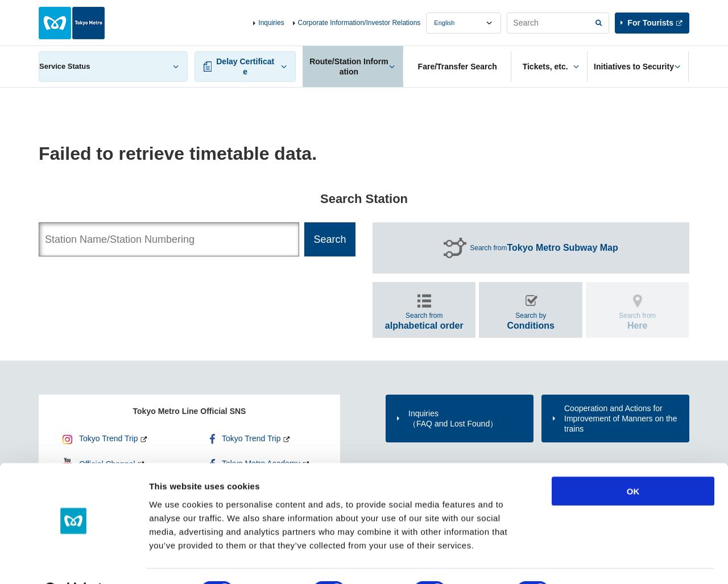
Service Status (65, 66)
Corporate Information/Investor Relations (359, 23)
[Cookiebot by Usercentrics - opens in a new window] (74, 562)
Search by (531, 321)
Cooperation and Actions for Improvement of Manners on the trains (621, 419)
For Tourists (650, 23)
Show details (597, 562)
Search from (544, 248)
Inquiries (271, 23)
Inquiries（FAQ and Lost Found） (453, 419)
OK (633, 461)
